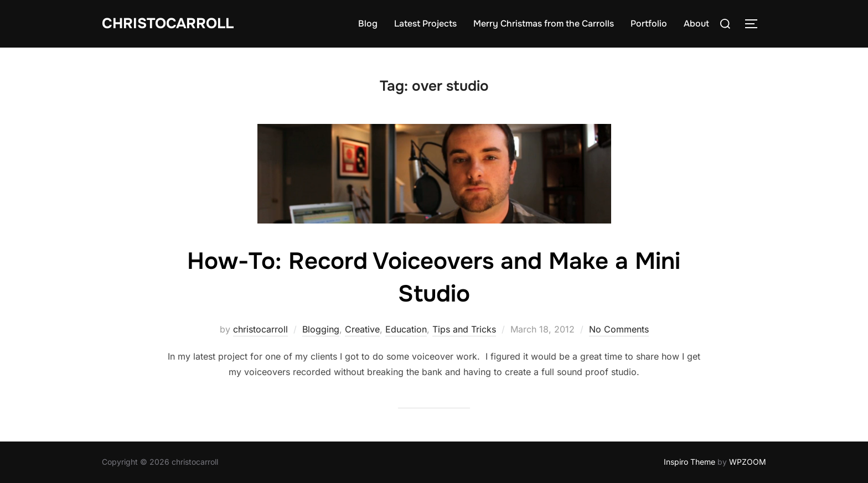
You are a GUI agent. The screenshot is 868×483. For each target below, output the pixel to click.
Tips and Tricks (464, 329)
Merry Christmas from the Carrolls (544, 24)
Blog (368, 24)
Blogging (321, 329)
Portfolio (649, 24)
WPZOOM (748, 462)
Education (406, 329)
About (696, 24)
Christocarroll (168, 24)
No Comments (619, 329)
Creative (362, 329)
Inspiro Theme (689, 462)
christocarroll (260, 329)
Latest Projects (425, 24)
